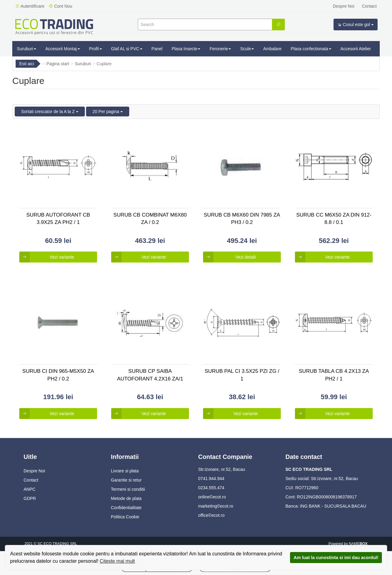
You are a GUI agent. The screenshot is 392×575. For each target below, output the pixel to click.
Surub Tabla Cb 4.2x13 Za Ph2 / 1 (334, 375)
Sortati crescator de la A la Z (50, 112)
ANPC (30, 489)
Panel (157, 49)
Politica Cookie (125, 517)
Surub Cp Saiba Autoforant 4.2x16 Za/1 (150, 375)
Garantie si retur (126, 480)
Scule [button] (247, 49)
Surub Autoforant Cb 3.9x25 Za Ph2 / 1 (58, 219)
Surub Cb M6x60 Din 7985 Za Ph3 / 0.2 (242, 219)
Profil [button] (96, 49)
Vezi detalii (229, 257)
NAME (358, 544)
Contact (369, 6)
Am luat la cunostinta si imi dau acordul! (336, 558)
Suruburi (83, 64)
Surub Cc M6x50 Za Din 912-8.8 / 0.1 (334, 219)
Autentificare (30, 6)
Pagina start (58, 64)
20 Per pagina (108, 112)
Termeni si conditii (128, 489)
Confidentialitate (126, 508)
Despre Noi (344, 6)
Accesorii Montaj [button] (63, 49)
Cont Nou (60, 6)
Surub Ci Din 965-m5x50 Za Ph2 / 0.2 (58, 375)
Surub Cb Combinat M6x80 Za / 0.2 (150, 219)
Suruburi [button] (26, 49)
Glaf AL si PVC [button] (127, 49)
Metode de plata (126, 498)
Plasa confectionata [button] (311, 49)
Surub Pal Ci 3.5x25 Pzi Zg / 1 (242, 375)
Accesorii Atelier (356, 49)
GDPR (30, 498)
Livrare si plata (125, 471)
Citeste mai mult (117, 561)
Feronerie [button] (220, 49)
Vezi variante (47, 257)
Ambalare (272, 49)
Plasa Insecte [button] (186, 49)
